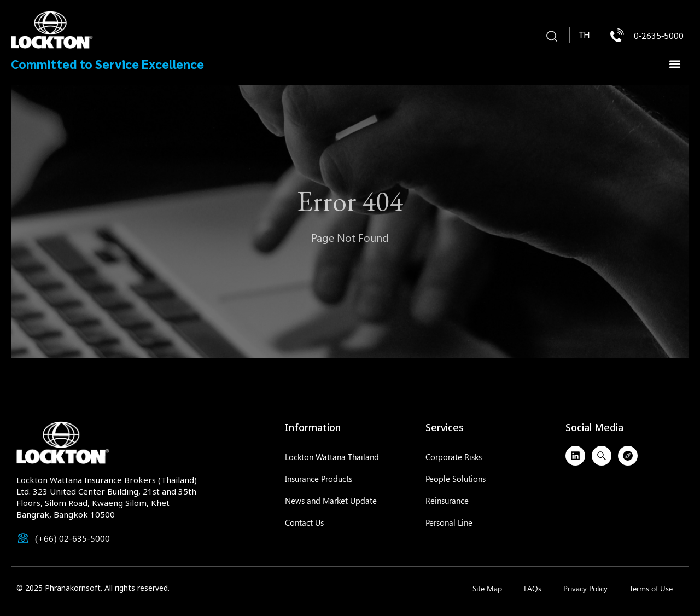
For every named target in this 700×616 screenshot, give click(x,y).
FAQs (533, 588)
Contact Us (304, 522)
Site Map (487, 588)
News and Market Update (331, 501)
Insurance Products (319, 479)
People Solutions (456, 479)
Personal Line (449, 522)
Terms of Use (651, 588)
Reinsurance (447, 501)
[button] (552, 37)
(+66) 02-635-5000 (72, 538)
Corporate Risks (454, 457)
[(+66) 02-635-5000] (23, 538)
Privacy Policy (585, 588)
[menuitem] (584, 36)
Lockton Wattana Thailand (332, 457)
